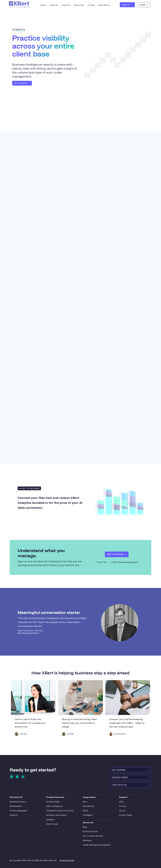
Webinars (87, 840)
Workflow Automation (56, 815)
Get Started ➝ (117, 554)
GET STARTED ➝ (22, 83)
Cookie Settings (67, 860)
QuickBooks (88, 806)
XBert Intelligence (54, 806)
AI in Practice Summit (93, 836)
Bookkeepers (16, 806)
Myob (85, 811)
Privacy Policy (126, 815)
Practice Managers (19, 811)
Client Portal (52, 824)
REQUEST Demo (131, 777)
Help (121, 802)
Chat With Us (131, 785)
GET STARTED (131, 770)
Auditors (14, 815)
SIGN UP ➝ (127, 5)
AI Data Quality (53, 802)
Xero (85, 802)
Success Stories (90, 831)
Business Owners (18, 802)
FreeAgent (88, 815)
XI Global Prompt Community (60, 811)
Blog (85, 827)
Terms (122, 811)
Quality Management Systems (97, 845)
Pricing (122, 806)
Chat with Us (104, 5)
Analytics (50, 819)
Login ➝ (144, 5)
